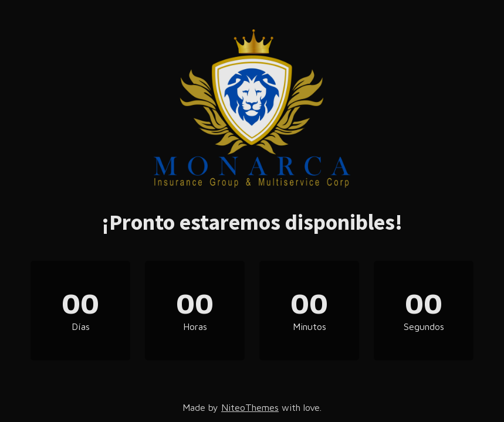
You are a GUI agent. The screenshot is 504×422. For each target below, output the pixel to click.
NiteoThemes (250, 407)
